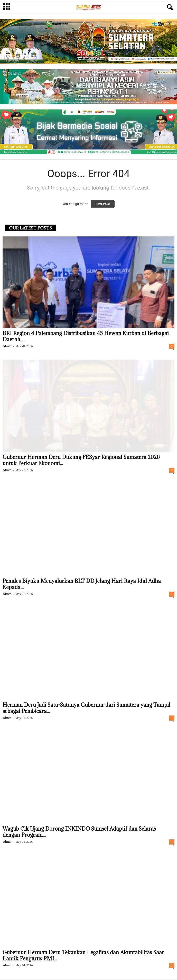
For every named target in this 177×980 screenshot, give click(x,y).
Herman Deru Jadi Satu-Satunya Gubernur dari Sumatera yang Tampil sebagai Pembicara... (86, 709)
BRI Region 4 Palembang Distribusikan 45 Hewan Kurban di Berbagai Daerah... (86, 337)
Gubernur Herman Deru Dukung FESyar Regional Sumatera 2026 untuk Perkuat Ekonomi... (81, 461)
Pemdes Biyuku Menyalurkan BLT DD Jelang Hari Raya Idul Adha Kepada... (82, 585)
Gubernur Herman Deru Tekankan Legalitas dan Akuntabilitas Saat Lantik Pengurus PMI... (83, 956)
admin (7, 347)
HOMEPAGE (103, 204)
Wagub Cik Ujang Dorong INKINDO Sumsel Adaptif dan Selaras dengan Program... (79, 832)
